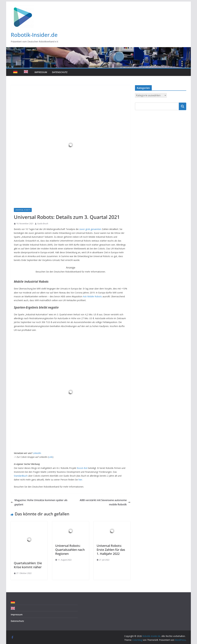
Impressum (41, 72)
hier (80, 480)
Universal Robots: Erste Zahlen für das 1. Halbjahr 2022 (111, 550)
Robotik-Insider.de (34, 35)
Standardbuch (21, 476)
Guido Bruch (43, 224)
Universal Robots (23, 210)
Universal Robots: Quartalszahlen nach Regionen (70, 550)
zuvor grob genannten (90, 229)
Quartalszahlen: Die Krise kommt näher (28, 565)
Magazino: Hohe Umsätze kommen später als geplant (39, 502)
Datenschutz (60, 72)
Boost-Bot (82, 468)
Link (51, 457)
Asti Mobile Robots (92, 296)
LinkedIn (37, 453)
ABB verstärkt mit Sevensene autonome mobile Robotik (105, 502)
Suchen (183, 106)
